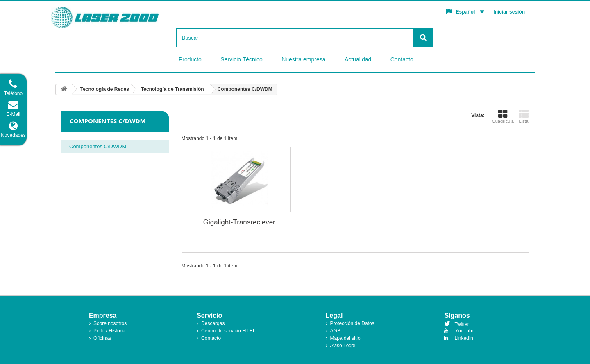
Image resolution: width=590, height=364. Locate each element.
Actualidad (358, 59)
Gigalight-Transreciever (239, 222)
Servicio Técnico (241, 59)
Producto (190, 59)
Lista (524, 116)
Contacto (402, 59)
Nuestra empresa (303, 59)
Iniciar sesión (509, 12)
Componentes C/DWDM (98, 146)
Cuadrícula (503, 116)
